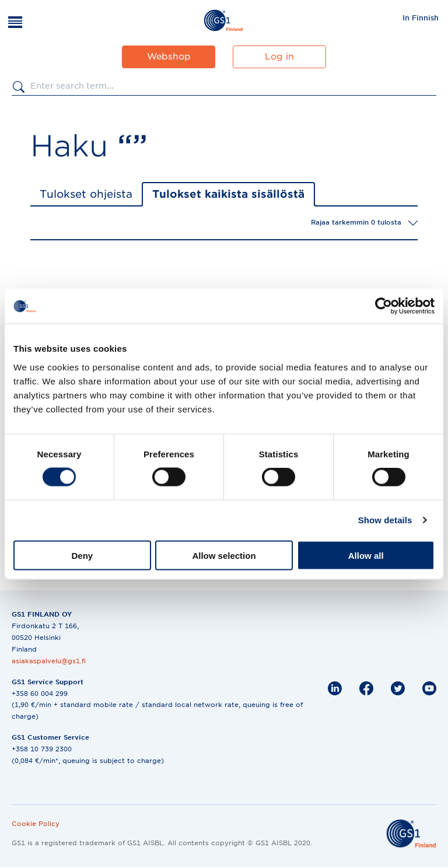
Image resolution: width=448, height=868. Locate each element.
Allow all (366, 555)
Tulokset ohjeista (86, 194)
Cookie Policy (36, 824)
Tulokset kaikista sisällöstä (228, 194)
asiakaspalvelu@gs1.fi (49, 661)
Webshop (169, 57)
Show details (385, 520)
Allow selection (224, 555)
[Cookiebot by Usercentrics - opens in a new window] (384, 306)
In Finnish (421, 18)
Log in (279, 57)
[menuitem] (421, 17)
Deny (82, 555)
